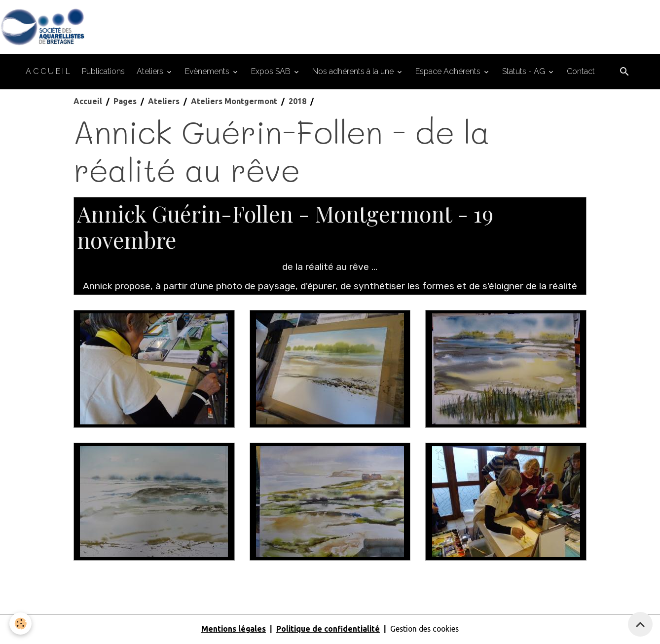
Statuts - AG (525, 73)
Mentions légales (231, 630)
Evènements (208, 73)
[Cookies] (21, 624)
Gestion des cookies (426, 630)
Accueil (88, 103)
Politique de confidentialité (327, 630)
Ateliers (151, 73)
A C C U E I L (48, 73)
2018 (297, 103)
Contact (581, 73)
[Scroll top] (640, 624)
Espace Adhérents (449, 73)
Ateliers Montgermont (234, 103)
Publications (103, 73)
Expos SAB (272, 73)
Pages (125, 103)
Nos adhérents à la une (354, 73)
